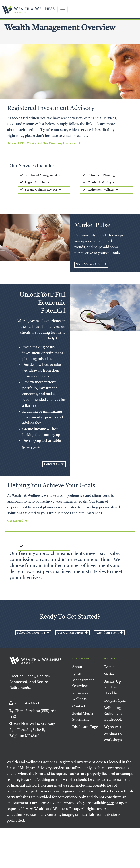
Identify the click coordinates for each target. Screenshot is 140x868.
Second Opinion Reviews (41, 190)
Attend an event (109, 633)
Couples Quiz (115, 701)
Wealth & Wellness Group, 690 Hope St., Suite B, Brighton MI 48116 (33, 730)
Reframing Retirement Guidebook (113, 714)
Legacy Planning (36, 183)
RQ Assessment (116, 727)
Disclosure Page (85, 727)
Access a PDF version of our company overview (44, 143)
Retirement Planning (101, 175)
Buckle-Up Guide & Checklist (112, 688)
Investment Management (41, 175)
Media (109, 674)
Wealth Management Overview (83, 680)
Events (109, 667)
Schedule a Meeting (33, 633)
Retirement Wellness (101, 190)
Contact (79, 707)
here (110, 803)
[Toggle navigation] (63, 9)
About (77, 667)
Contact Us (54, 464)
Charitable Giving (99, 183)
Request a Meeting (27, 703)
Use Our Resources (72, 633)
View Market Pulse (91, 264)
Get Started (17, 521)
